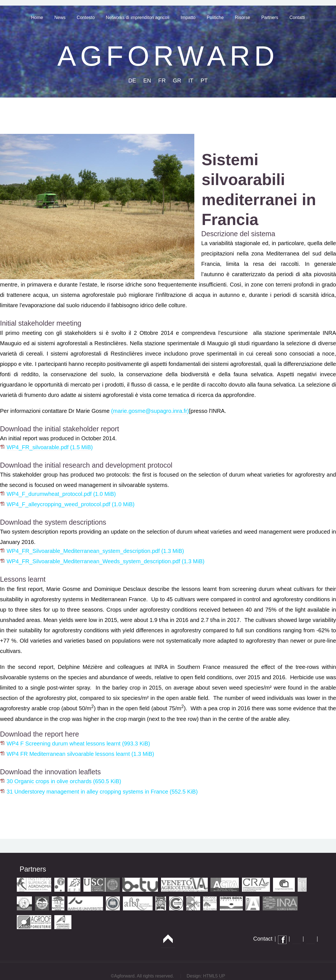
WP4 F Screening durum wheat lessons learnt (78, 744)
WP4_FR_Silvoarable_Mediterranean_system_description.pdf (95, 551)
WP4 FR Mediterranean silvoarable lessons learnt (81, 754)
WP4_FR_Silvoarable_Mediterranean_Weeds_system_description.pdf (106, 561)
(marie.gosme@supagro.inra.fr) (150, 411)
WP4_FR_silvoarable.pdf (50, 447)
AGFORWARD (168, 56)
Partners (33, 869)
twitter (311, 940)
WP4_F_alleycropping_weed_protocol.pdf (71, 504)
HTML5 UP (214, 976)
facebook (282, 940)
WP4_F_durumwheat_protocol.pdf (61, 494)
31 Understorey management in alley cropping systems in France (102, 792)
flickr (297, 940)
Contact (263, 939)
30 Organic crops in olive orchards (64, 781)
